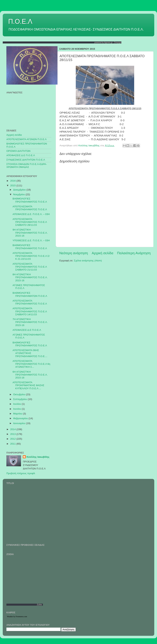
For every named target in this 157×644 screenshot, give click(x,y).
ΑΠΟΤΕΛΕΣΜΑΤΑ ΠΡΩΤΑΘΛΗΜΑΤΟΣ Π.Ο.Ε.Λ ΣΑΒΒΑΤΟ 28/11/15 (30, 222)
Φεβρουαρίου (21, 418)
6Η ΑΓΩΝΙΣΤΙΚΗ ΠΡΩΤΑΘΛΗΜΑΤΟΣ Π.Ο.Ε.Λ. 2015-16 (30, 375)
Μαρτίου (18, 414)
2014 (13, 429)
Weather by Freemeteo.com (17, 617)
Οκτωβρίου (20, 394)
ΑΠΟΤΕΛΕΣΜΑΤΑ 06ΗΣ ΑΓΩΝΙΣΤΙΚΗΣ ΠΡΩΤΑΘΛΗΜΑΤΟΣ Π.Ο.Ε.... (30, 353)
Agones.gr (108, 42)
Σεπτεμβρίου (20, 399)
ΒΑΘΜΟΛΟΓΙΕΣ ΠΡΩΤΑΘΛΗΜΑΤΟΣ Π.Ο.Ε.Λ (30, 200)
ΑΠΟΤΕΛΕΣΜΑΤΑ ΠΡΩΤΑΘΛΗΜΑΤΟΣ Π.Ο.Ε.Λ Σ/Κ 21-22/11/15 (31, 256)
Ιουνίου (17, 409)
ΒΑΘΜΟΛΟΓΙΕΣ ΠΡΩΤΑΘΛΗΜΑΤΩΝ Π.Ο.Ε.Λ (30, 294)
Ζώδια (39, 605)
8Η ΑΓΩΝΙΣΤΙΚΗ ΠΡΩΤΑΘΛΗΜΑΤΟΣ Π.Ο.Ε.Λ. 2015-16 (30, 277)
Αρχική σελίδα (103, 253)
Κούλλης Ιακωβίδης (38, 457)
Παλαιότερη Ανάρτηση (134, 253)
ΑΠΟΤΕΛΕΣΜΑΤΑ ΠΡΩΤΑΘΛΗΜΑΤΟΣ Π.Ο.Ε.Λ (30, 208)
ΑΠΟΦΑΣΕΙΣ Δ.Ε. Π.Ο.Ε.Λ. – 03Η (31, 214)
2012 (13, 439)
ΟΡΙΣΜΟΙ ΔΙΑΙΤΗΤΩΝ (18, 151)
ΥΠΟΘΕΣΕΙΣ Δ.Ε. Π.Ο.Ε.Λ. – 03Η (31, 240)
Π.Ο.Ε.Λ (20, 21)
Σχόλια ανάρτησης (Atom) (88, 261)
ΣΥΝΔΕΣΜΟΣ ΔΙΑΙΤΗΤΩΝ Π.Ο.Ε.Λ (26, 160)
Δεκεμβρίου (20, 190)
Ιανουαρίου (20, 423)
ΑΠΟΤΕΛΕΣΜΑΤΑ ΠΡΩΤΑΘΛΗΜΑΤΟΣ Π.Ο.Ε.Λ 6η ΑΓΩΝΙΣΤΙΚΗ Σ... (31, 364)
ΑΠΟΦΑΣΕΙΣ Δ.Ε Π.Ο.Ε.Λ (21, 155)
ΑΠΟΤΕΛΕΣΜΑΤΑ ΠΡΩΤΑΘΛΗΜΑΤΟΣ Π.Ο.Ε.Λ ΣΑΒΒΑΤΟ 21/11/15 (30, 267)
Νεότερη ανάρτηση (74, 253)
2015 (13, 185)
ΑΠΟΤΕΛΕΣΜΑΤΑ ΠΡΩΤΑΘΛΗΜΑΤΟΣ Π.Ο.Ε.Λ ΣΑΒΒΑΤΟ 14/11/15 (30, 311)
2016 (13, 181)
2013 (13, 434)
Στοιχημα (118, 42)
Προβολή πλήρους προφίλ (21, 473)
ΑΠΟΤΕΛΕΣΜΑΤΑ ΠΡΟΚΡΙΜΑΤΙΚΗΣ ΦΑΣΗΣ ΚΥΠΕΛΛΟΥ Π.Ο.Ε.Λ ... (28, 385)
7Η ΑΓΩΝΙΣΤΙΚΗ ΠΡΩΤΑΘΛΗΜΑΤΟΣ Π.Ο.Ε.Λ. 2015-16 (30, 322)
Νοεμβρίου (19, 194)
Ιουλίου (17, 404)
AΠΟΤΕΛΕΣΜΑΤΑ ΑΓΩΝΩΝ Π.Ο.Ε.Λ (26, 139)
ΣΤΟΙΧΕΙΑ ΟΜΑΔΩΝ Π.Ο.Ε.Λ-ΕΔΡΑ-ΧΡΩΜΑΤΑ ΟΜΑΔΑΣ (27, 166)
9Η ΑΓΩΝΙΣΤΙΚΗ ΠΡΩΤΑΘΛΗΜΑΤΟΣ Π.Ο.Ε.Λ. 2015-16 (30, 233)
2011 (13, 444)
